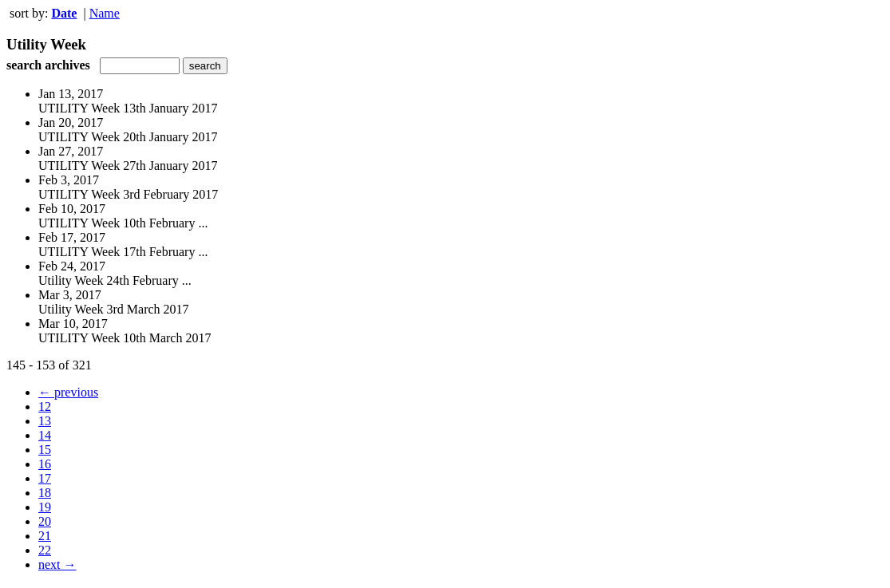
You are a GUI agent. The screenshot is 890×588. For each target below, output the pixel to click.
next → (57, 564)
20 (45, 521)
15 (45, 450)
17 (45, 478)
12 (45, 406)
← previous (68, 392)
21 (45, 536)
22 (45, 550)
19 (45, 507)
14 (45, 435)
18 (45, 493)
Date (64, 13)
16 (45, 464)
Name (105, 13)
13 (45, 421)
